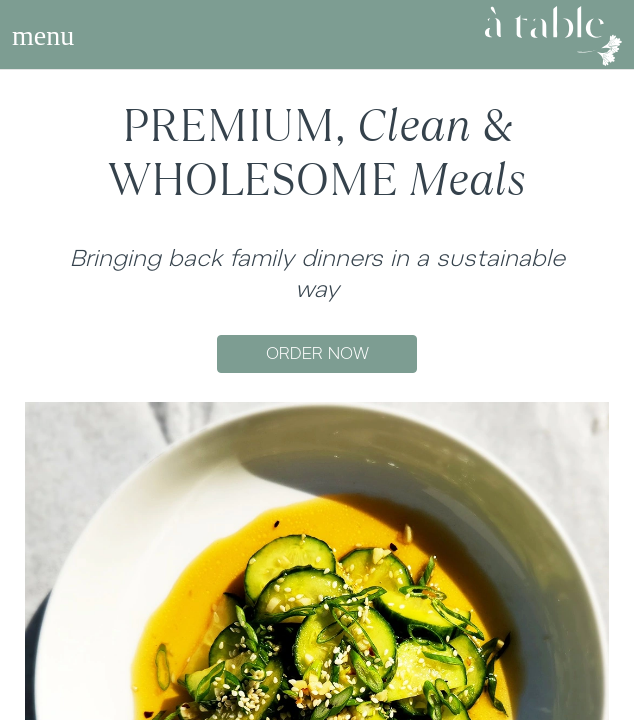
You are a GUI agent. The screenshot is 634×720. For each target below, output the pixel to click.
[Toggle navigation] (43, 36)
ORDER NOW (317, 353)
